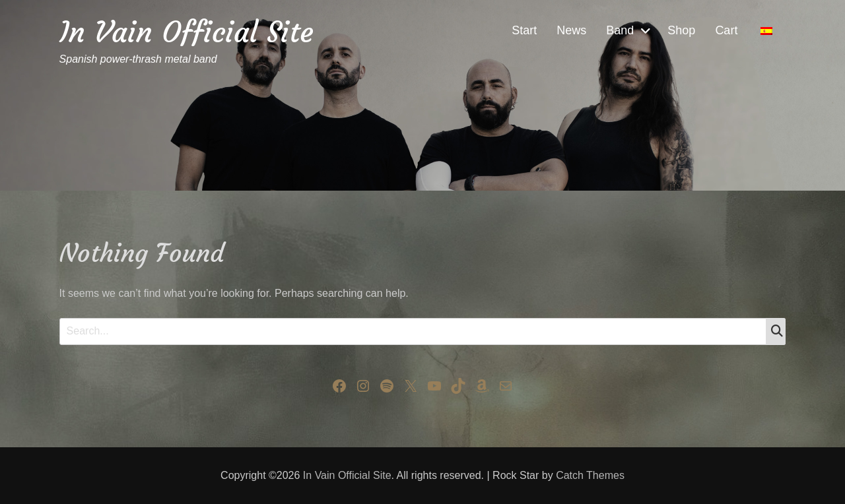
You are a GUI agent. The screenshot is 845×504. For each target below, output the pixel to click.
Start (524, 30)
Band (620, 30)
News (571, 30)
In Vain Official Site (186, 32)
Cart (726, 30)
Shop (681, 30)
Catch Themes (590, 475)
